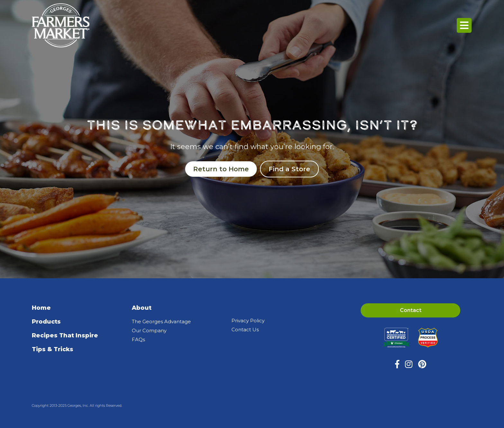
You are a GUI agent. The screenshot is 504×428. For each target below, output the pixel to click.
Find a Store (289, 169)
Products (46, 322)
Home (41, 308)
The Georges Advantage (161, 321)
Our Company (149, 330)
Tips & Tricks (53, 349)
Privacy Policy (248, 321)
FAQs (138, 339)
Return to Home (221, 169)
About (142, 308)
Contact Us (245, 330)
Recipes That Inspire (65, 335)
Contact (411, 310)
